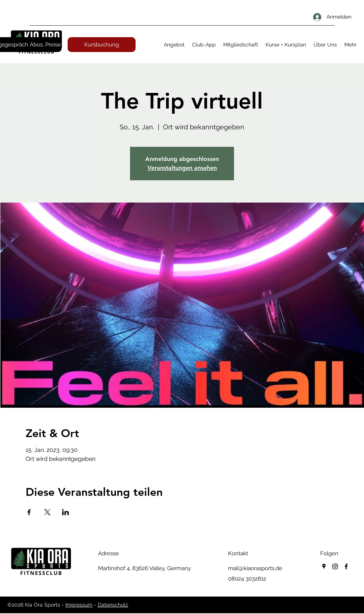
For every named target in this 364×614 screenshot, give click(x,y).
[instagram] (335, 566)
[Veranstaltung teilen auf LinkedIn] (66, 512)
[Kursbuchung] (102, 45)
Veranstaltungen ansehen (182, 168)
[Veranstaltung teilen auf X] (47, 512)
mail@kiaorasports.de (255, 568)
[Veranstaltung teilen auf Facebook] (29, 512)
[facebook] (346, 566)
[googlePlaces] (324, 566)
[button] (174, 45)
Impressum (79, 605)
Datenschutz (113, 605)
